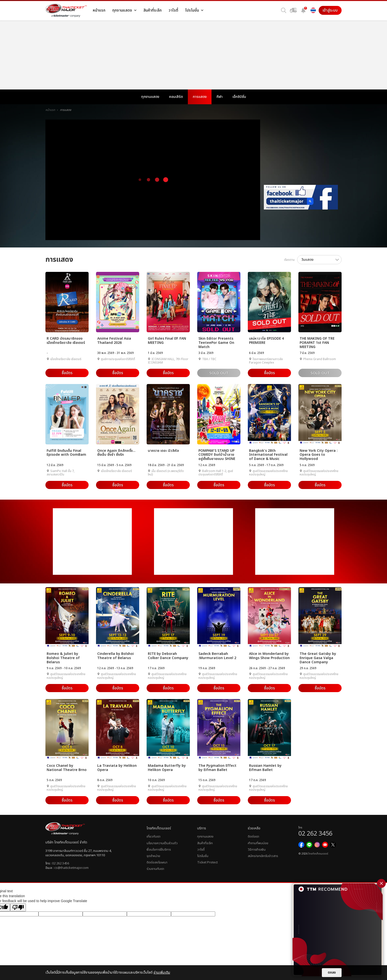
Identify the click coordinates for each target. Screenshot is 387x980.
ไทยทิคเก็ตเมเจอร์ (318, 854)
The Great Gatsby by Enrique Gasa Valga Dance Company (318, 658)
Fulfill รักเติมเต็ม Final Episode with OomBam (66, 453)
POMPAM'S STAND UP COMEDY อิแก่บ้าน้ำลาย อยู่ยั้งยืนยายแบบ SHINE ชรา (217, 455)
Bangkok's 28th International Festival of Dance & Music (268, 455)
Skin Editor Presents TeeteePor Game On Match (216, 342)
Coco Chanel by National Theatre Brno (67, 768)
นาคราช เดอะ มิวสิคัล (163, 451)
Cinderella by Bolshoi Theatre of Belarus (116, 656)
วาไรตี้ (201, 850)
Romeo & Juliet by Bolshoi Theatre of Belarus (63, 658)
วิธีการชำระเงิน (257, 850)
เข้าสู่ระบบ (330, 10)
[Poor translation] (18, 907)
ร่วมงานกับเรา (155, 869)
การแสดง (200, 97)
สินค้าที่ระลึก (205, 843)
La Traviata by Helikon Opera (117, 768)
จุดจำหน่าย (153, 856)
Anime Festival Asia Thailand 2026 (114, 341)
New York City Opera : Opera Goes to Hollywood (319, 455)
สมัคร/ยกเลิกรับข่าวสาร (263, 856)
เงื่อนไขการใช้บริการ (159, 850)
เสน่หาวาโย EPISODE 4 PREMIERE (266, 341)
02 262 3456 (61, 863)
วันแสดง (307, 260)
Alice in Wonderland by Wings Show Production (269, 656)
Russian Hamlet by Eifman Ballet (265, 768)
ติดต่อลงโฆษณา (157, 862)
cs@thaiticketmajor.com (71, 868)
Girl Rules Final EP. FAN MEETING (167, 341)
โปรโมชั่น (203, 856)
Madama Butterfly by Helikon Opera (167, 768)
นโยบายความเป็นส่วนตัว (162, 843)
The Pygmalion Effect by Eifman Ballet (217, 768)
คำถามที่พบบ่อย (258, 843)
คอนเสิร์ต (176, 97)
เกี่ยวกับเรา (154, 837)
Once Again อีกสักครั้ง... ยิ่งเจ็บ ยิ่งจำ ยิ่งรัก (116, 453)
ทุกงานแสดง (150, 97)
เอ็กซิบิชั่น (239, 97)
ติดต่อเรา (253, 837)
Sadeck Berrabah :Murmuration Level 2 (217, 656)
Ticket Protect (207, 862)
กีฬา (220, 97)
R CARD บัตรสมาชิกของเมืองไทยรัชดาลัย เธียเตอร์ (66, 341)
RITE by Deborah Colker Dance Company (168, 656)
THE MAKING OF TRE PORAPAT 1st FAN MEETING (317, 342)
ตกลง (332, 973)
